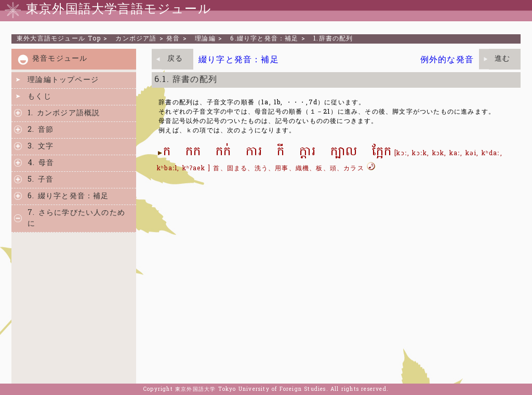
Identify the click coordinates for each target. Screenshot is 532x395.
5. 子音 (41, 180)
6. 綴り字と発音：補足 (68, 196)
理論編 (205, 39)
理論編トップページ (63, 80)
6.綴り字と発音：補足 (264, 39)
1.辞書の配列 (333, 39)
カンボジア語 (136, 39)
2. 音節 (41, 130)
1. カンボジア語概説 (64, 113)
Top (59, 39)
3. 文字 (41, 147)
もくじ (39, 97)
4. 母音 (41, 163)
